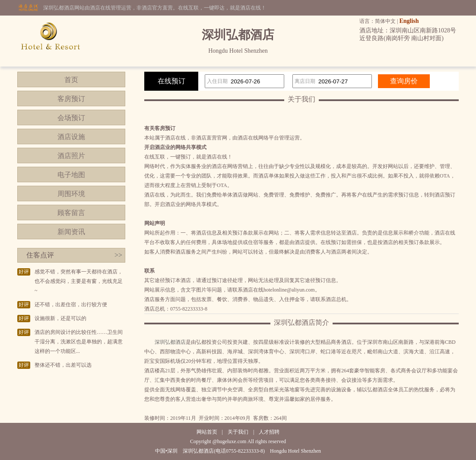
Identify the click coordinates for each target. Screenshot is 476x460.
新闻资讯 (71, 232)
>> (118, 255)
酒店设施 (71, 137)
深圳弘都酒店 (170, 342)
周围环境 (71, 194)
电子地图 (71, 175)
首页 (71, 80)
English (409, 21)
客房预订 (71, 99)
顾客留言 (71, 213)
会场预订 (71, 118)
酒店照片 (71, 156)
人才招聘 (269, 432)
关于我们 (238, 432)
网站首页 (207, 432)
